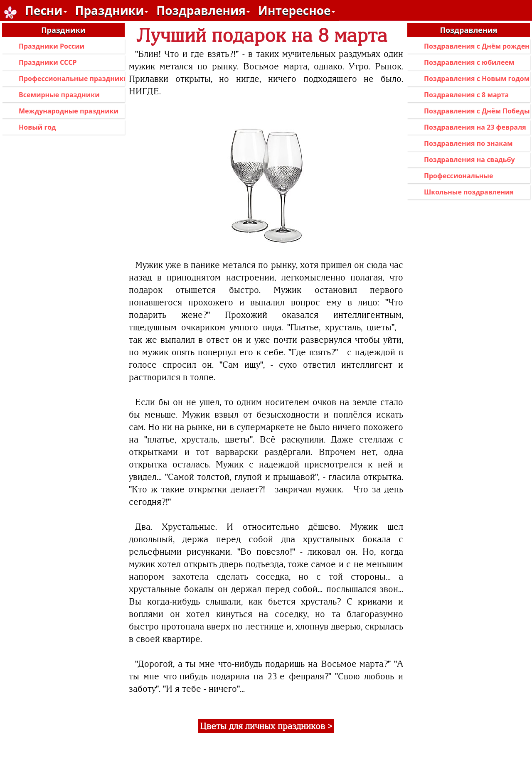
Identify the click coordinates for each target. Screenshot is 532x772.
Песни (46, 10)
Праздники (112, 10)
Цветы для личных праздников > (266, 726)
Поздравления (203, 10)
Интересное (297, 10)
